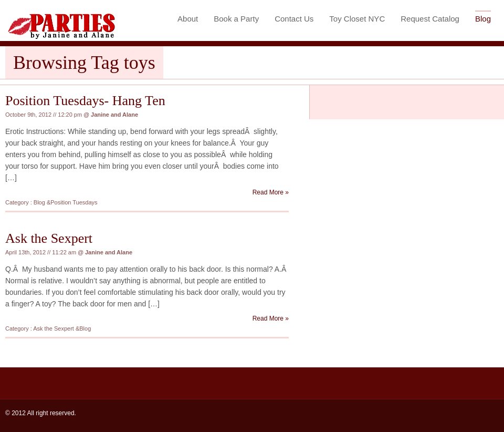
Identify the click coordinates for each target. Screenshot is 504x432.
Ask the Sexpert (49, 238)
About (188, 19)
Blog (483, 19)
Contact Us (294, 19)
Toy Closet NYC (357, 19)
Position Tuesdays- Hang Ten (85, 101)
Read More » (271, 192)
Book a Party (236, 19)
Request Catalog (430, 19)
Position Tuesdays (74, 202)
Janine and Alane (114, 115)
